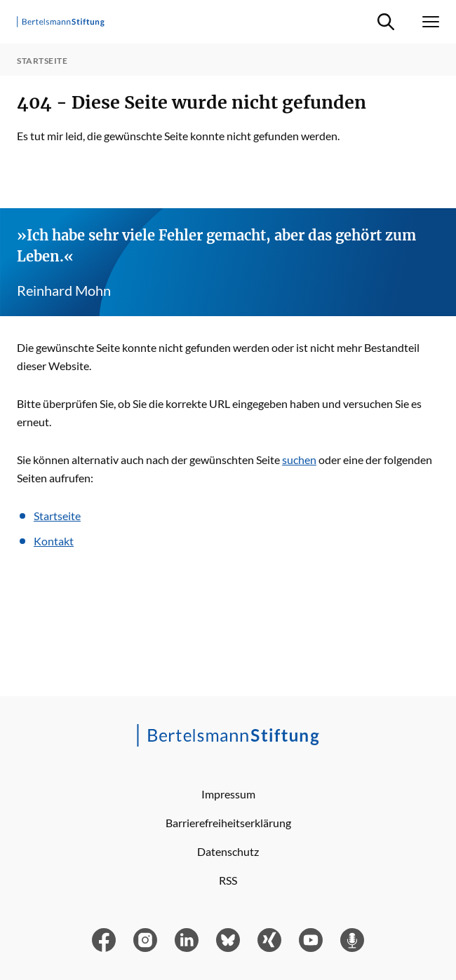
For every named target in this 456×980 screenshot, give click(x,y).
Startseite (57, 516)
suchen (299, 460)
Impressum (228, 794)
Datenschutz (228, 851)
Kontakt (54, 541)
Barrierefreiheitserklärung (228, 823)
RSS (228, 880)
